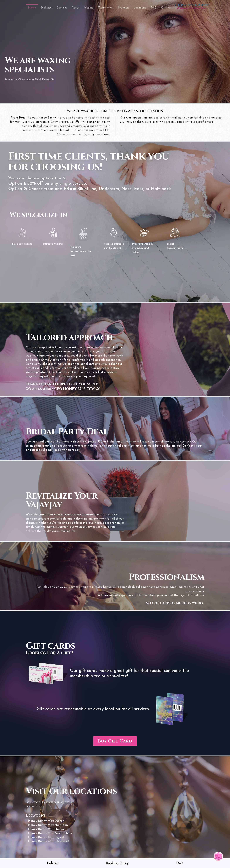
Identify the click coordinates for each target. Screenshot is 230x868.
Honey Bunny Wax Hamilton (48, 825)
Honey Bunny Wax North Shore (50, 833)
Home (32, 8)
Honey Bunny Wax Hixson (46, 829)
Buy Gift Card (115, 741)
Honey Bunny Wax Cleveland (48, 842)
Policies (53, 863)
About (75, 8)
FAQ (154, 8)
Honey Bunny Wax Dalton (46, 821)
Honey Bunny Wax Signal (46, 838)
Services (62, 8)
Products (124, 8)
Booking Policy (117, 863)
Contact (166, 8)
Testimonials (106, 8)
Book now (46, 8)
